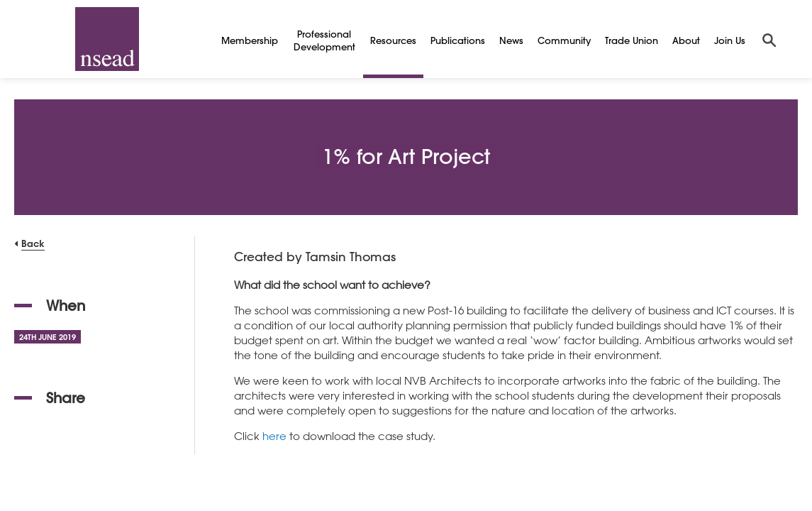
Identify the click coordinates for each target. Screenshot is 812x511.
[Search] (769, 39)
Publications (458, 40)
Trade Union (632, 40)
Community (564, 40)
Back (33, 243)
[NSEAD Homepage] (107, 39)
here (274, 436)
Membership (250, 40)
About (686, 40)
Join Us (730, 40)
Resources (393, 40)
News (511, 40)
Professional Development (324, 40)
